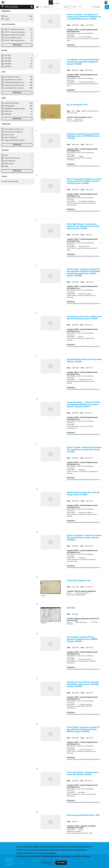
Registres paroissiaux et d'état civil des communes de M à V (24, 35)
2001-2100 (8, 67)
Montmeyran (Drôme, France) (14, 85)
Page (66, 7)
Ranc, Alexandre (10, 161)
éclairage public (10, 106)
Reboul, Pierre (9, 164)
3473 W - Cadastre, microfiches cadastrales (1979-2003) (23, 32)
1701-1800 (8, 58)
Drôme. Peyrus (9, 135)
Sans (6, 16)
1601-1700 (8, 56)
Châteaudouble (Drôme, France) (15, 82)
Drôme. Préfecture (11, 137)
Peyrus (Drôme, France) (12, 77)
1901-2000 (8, 64)
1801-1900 (8, 61)
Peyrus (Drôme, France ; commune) (16, 129)
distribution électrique (12, 103)
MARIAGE (8, 114)
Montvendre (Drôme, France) (14, 88)
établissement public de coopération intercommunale (22, 109)
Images (7, 19)
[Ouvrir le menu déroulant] (3, 3)
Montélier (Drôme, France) (13, 80)
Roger (6, 166)
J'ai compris (61, 863)
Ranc (6, 155)
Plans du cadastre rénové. (13, 38)
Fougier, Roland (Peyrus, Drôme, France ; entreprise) (21, 140)
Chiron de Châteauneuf (12, 158)
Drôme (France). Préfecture (13, 132)
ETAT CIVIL (8, 111)
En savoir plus (47, 863)
